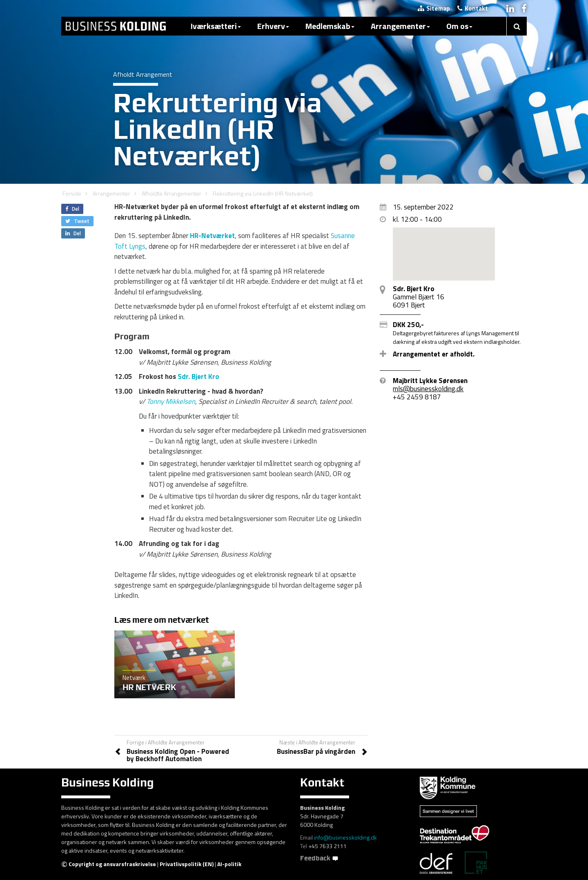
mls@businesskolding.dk (428, 389)
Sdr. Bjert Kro (198, 377)
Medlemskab (330, 26)
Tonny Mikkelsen (171, 401)
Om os (459, 26)
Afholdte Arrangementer (171, 193)
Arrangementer (400, 26)
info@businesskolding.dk (345, 837)
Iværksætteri (216, 26)
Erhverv (273, 26)
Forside (72, 193)
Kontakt (473, 8)
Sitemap (434, 8)
